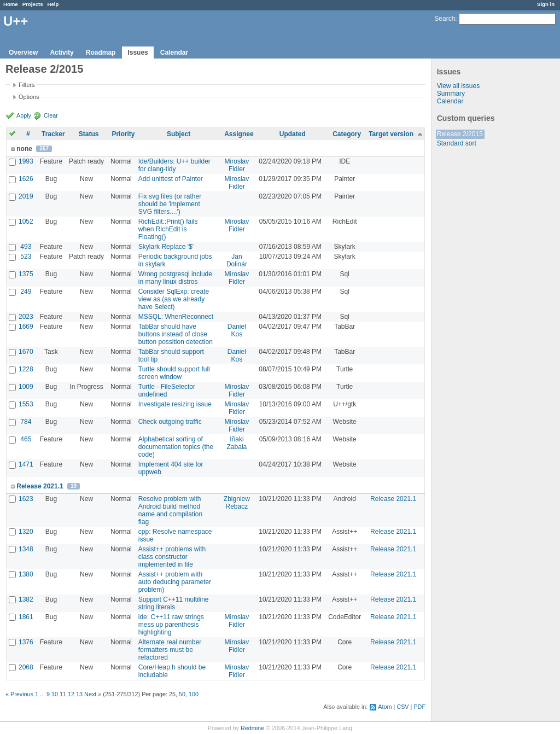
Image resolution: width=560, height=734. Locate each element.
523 (26, 257)
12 (71, 694)
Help (53, 4)
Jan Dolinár (237, 260)
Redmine (252, 728)
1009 (26, 387)
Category (347, 134)
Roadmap (101, 53)
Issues (138, 53)
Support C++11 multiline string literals (174, 603)
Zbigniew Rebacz (237, 503)
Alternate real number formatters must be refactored (170, 650)
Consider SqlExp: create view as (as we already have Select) (174, 299)
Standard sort (457, 143)
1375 (26, 274)
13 (79, 694)
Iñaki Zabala (237, 443)
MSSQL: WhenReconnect (176, 317)
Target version (391, 134)
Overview (23, 53)
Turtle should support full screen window (174, 373)
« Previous (19, 694)
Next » (93, 694)
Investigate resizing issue (175, 404)
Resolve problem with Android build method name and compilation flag (170, 510)
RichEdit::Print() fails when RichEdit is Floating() (168, 229)
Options (29, 97)
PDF (419, 707)
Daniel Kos (237, 330)
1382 (26, 599)
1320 (26, 532)
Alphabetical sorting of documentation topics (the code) (176, 447)
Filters (27, 85)
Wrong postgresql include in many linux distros (175, 278)
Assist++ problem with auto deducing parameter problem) (175, 582)
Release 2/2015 (460, 134)
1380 (26, 574)
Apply (24, 115)
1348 (26, 549)
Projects (33, 4)
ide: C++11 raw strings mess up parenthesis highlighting (171, 625)
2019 (26, 196)
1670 (26, 352)
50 (182, 694)
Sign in (546, 4)
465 (26, 439)
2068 (26, 667)
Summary (451, 94)
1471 (26, 464)
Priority (123, 134)
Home (11, 4)
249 (26, 292)
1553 (26, 404)
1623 (26, 499)
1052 (26, 222)
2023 (26, 317)
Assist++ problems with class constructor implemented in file (172, 557)
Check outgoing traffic (170, 422)
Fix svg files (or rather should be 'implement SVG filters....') (170, 204)
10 (55, 694)
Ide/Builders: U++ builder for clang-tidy (174, 165)
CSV (402, 707)
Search (445, 19)
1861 (26, 617)
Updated (293, 134)
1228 (26, 369)
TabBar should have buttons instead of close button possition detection (176, 334)
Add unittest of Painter (171, 179)
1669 (26, 327)
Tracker (53, 134)
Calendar (174, 53)
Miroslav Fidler (237, 165)
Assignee (239, 134)
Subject (179, 134)
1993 (26, 161)
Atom (385, 707)
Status (89, 134)
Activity (62, 53)
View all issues (458, 86)
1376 (26, 642)
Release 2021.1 (40, 486)
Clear (51, 115)
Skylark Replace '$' (166, 247)
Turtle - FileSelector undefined (167, 391)
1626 (26, 179)
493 (26, 247)
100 (194, 694)
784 (26, 422)
